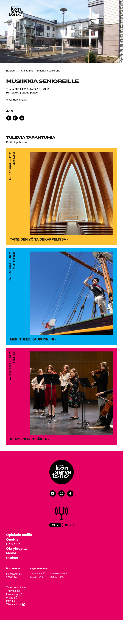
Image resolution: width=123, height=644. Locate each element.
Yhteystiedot (13, 591)
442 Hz (68, 525)
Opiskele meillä (19, 535)
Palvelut (13, 544)
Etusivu (10, 71)
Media (11, 553)
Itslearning (12, 594)
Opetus (12, 539)
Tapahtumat (26, 71)
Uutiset (12, 558)
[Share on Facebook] (9, 118)
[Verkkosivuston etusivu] (16, 12)
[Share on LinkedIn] (15, 118)
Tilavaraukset (14, 604)
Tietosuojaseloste (16, 588)
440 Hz (55, 525)
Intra (9, 601)
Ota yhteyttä (16, 549)
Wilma (10, 598)
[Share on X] (22, 118)
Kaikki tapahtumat (17, 142)
